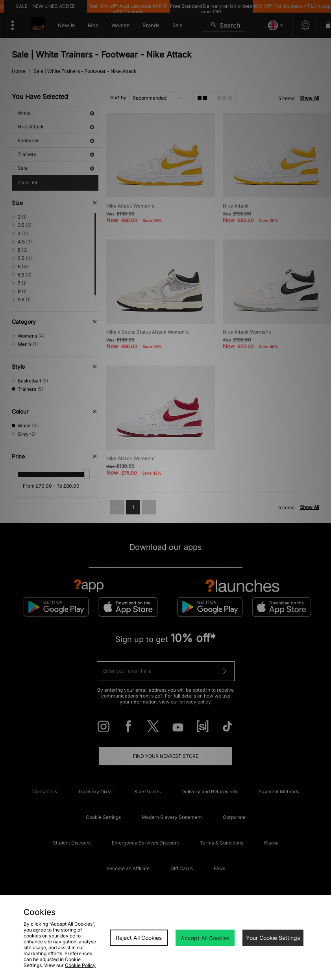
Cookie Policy (80, 965)
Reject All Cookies (139, 938)
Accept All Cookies (205, 938)
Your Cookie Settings (273, 938)
